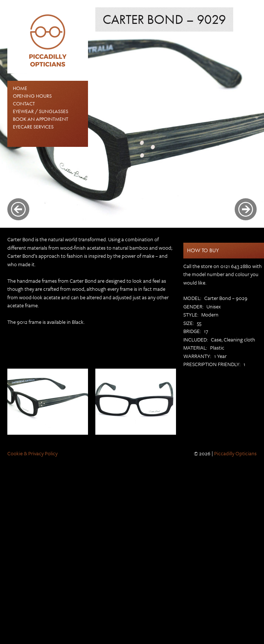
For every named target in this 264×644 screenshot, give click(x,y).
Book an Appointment (41, 119)
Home (20, 88)
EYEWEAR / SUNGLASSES (41, 111)
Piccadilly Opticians (235, 453)
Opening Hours (32, 96)
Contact (24, 104)
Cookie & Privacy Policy (32, 453)
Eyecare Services (33, 127)
